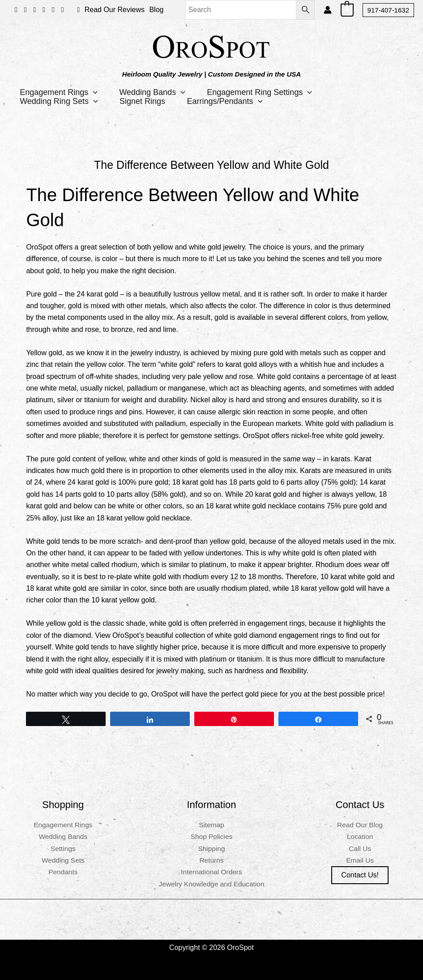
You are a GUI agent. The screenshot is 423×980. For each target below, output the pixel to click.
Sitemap (211, 825)
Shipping (211, 849)
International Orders (211, 872)
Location (360, 836)
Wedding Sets (63, 860)
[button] (388, 10)
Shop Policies (211, 836)
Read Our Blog (360, 825)
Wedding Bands (154, 92)
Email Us (360, 860)
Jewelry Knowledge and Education (211, 884)
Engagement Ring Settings (261, 92)
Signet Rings (144, 101)
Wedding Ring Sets (59, 101)
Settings (63, 849)
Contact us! (360, 875)
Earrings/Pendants (227, 101)
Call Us (360, 849)
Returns (211, 860)
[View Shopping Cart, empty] (347, 10)
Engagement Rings (59, 92)
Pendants (63, 872)
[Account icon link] (328, 10)
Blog (156, 10)
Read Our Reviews (115, 10)
